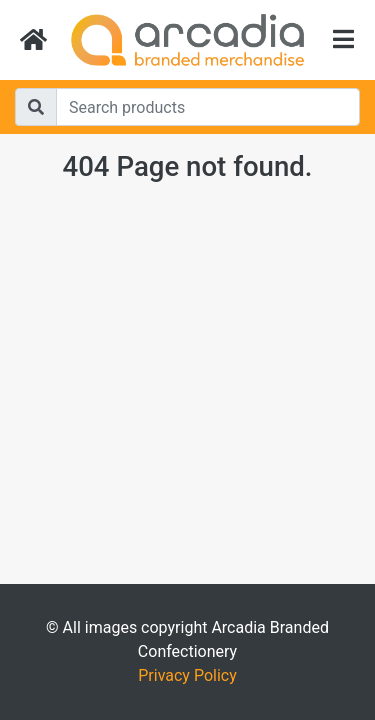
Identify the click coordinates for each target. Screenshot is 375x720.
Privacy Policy (187, 675)
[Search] (208, 107)
